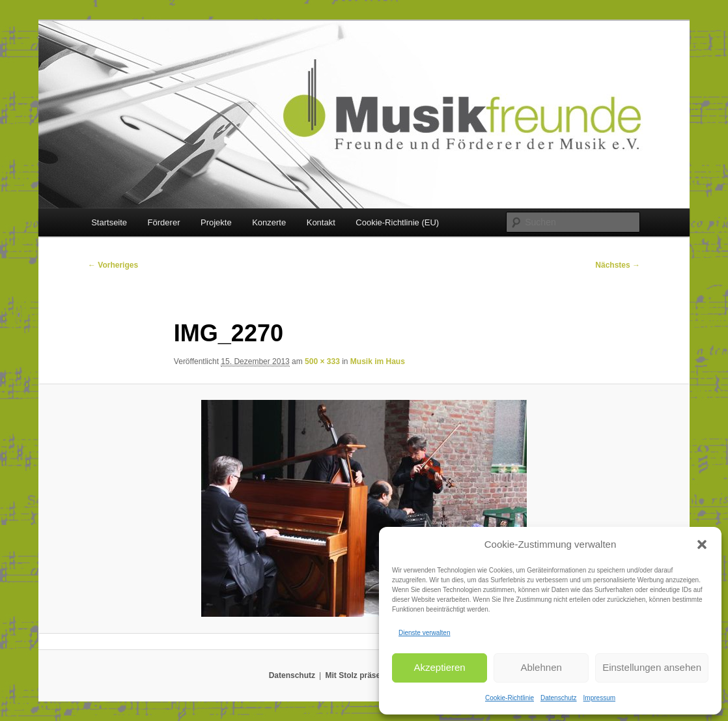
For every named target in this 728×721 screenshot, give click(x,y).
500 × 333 (322, 361)
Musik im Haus (378, 361)
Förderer (164, 222)
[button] (702, 544)
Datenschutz (559, 698)
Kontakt (321, 222)
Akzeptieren (439, 667)
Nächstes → (618, 265)
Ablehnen (541, 667)
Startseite (109, 222)
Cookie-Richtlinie (510, 698)
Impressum (599, 698)
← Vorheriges (113, 265)
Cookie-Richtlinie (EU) (397, 222)
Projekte (216, 222)
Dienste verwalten (424, 633)
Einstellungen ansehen (652, 667)
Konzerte (269, 222)
